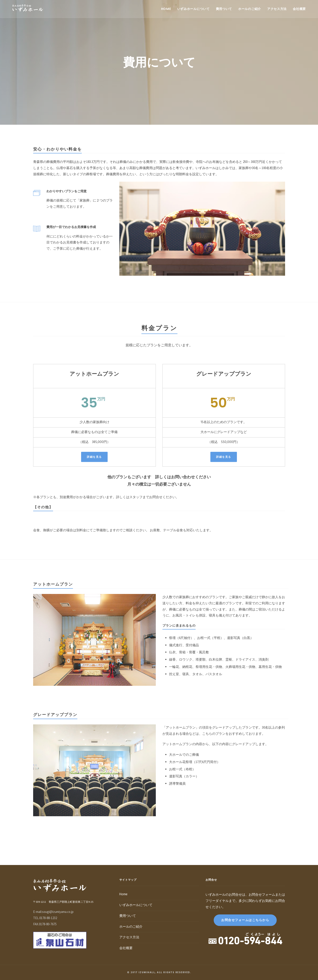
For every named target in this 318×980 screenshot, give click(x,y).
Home (166, 9)
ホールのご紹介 (250, 9)
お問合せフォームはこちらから (245, 920)
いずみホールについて (193, 9)
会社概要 (299, 9)
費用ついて (224, 9)
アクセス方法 (277, 9)
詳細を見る (94, 457)
